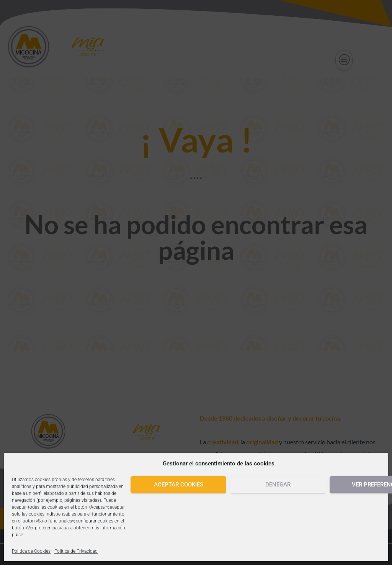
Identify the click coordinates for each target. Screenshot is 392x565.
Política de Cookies (31, 551)
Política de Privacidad (76, 551)
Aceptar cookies (179, 485)
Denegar (278, 485)
